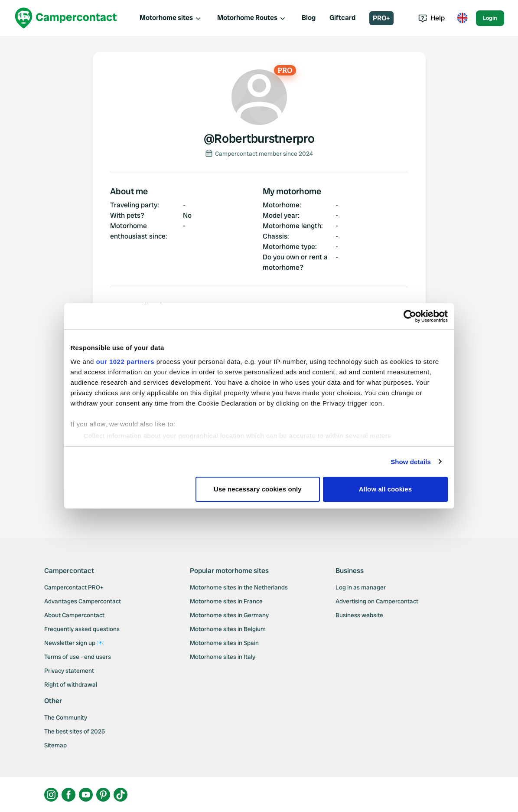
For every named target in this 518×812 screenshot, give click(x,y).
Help (432, 18)
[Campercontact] (66, 18)
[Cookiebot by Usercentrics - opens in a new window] (410, 316)
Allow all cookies (386, 489)
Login (490, 18)
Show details (411, 462)
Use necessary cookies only (258, 489)
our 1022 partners (125, 362)
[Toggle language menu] (462, 18)
